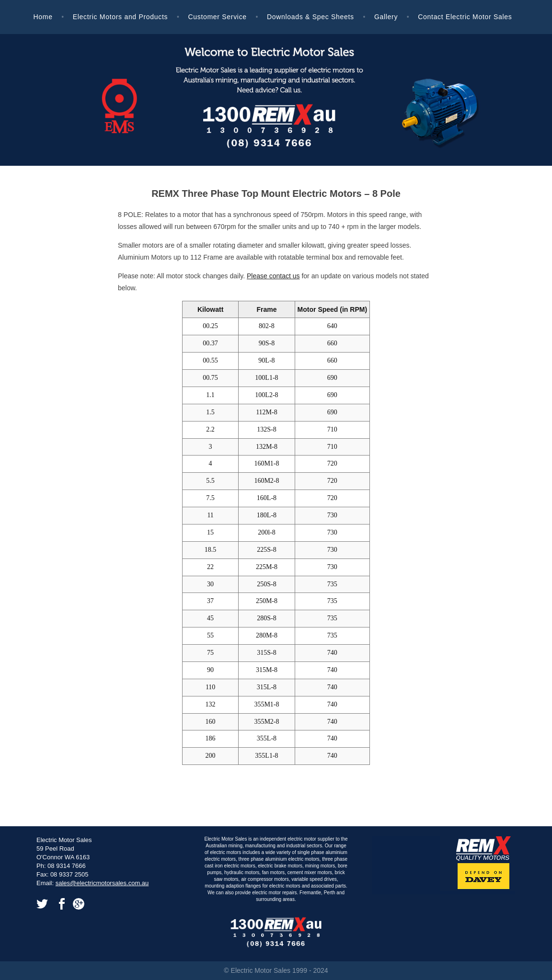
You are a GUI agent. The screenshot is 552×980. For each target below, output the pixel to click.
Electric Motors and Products (121, 17)
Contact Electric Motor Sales (465, 17)
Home (43, 17)
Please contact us (273, 276)
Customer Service (217, 17)
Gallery (386, 17)
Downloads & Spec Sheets (310, 17)
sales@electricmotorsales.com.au (102, 883)
